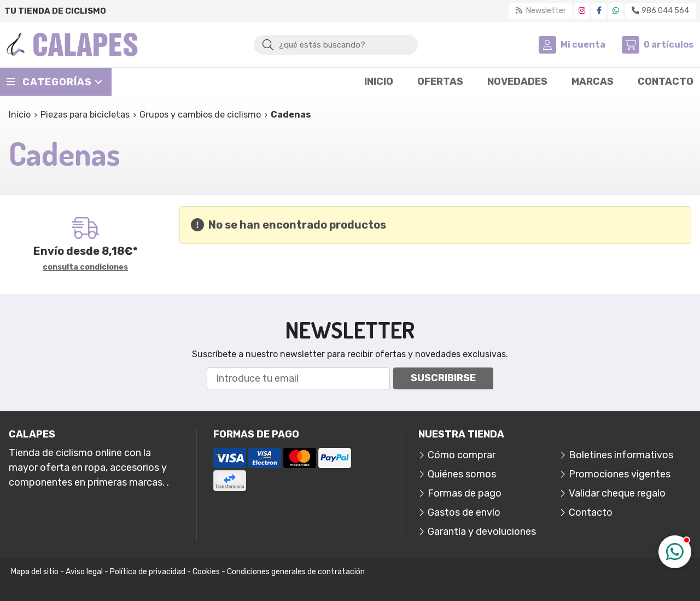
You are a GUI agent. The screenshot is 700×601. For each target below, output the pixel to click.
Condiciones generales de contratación (296, 572)
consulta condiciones (85, 267)
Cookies (206, 572)
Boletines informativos (621, 455)
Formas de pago (465, 493)
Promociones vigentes (620, 474)
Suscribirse (443, 378)
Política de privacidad (148, 572)
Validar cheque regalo (617, 493)
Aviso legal (84, 572)
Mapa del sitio (35, 572)
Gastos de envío (464, 512)
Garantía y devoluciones (482, 532)
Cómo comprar (462, 455)
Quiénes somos (462, 474)
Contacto (591, 512)
